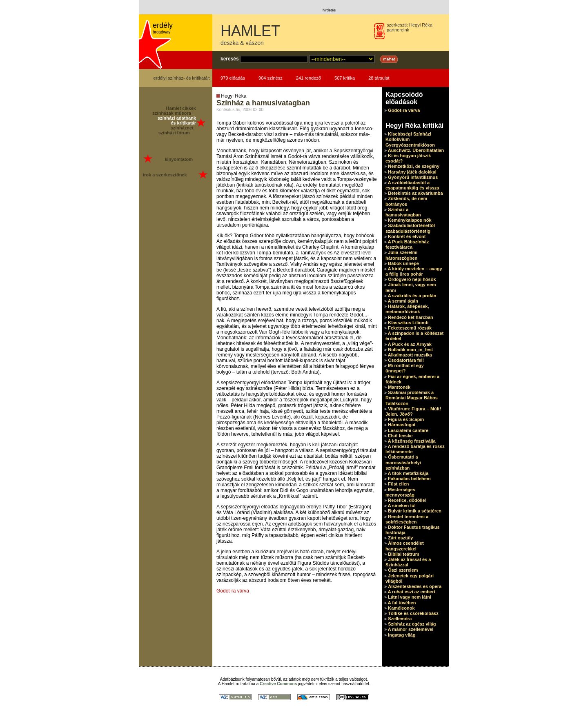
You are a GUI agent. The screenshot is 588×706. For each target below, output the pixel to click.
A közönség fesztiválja (412, 441)
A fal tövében (402, 603)
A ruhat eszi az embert (412, 592)
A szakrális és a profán (412, 296)
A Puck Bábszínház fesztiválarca (407, 244)
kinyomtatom (178, 159)
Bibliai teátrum (403, 554)
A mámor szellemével (411, 629)
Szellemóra (400, 619)
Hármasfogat (402, 425)
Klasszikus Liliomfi (408, 323)
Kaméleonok (401, 608)
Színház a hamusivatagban (403, 212)
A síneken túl (402, 506)
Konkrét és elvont (407, 236)
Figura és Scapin (406, 419)
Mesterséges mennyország (400, 492)
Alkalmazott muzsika (410, 355)
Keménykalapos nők (410, 220)
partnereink (398, 30)
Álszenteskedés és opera (415, 586)
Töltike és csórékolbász (413, 613)
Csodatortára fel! (406, 360)
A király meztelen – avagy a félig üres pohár (414, 271)
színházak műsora (172, 113)
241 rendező (308, 78)
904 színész (271, 78)
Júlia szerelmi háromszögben (401, 255)
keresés (230, 59)
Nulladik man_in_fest (410, 350)
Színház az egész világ (412, 624)
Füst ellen (398, 484)
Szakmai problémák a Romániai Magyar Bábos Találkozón (412, 398)
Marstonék (399, 387)
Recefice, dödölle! (407, 500)
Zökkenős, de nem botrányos (406, 201)
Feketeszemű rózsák (410, 328)
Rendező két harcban (411, 317)
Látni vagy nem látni (410, 597)
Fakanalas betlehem (409, 479)
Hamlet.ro (231, 684)
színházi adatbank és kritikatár (177, 120)
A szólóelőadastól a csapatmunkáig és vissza (412, 185)
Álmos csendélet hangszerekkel (405, 546)
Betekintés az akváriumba (415, 193)
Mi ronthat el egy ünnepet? (405, 368)
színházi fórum (174, 133)
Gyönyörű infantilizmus (413, 177)
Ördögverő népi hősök (412, 279)
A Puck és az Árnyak (410, 344)
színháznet (182, 128)
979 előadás (233, 78)
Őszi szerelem (403, 570)
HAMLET (250, 31)
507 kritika (345, 78)
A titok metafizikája (408, 473)
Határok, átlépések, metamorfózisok (407, 309)
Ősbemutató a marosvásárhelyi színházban (403, 462)
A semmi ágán (403, 301)
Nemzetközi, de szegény (414, 166)
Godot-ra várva (233, 591)
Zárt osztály (400, 538)
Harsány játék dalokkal (412, 172)
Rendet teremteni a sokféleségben (407, 519)
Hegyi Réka (421, 25)
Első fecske (400, 436)
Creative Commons (278, 684)
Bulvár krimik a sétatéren (415, 511)
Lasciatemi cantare (408, 430)
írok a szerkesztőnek (165, 175)
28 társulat (379, 78)
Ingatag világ (402, 635)
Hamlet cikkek (181, 108)
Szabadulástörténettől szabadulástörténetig (410, 228)
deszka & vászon (242, 43)
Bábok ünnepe (403, 263)
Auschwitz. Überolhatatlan (416, 150)
